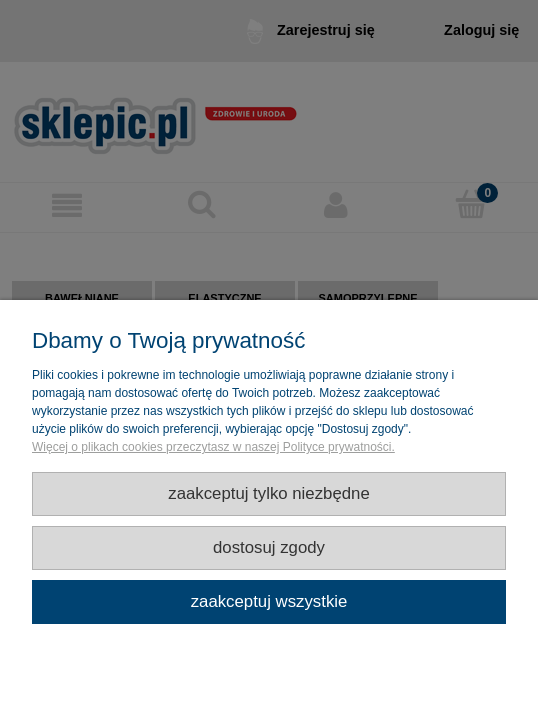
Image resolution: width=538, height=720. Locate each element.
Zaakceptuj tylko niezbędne (269, 493)
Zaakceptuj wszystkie (269, 601)
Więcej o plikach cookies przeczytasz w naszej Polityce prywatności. (213, 447)
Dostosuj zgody (269, 547)
